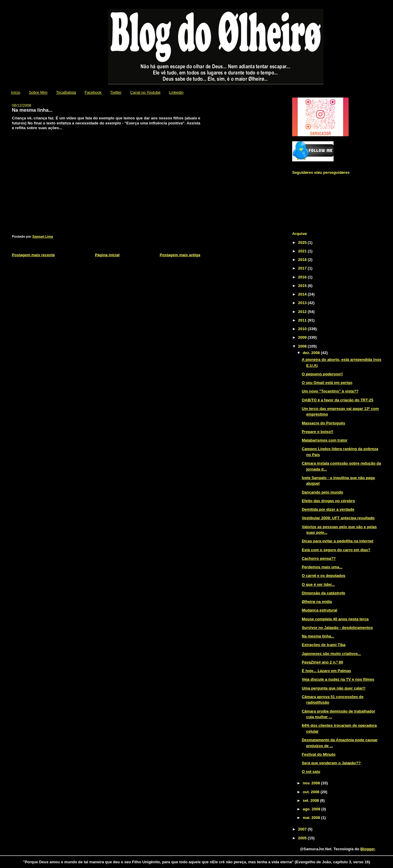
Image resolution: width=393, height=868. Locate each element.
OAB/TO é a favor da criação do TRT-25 (337, 400)
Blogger (367, 849)
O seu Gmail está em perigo (327, 383)
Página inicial (107, 255)
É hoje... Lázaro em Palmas (326, 671)
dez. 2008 (312, 353)
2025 (303, 242)
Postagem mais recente (33, 255)
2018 (303, 260)
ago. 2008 (312, 809)
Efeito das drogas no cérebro (328, 501)
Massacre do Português (323, 423)
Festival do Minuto (318, 754)
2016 (303, 277)
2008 (303, 346)
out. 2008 (312, 792)
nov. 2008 (312, 783)
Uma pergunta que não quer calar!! (333, 688)
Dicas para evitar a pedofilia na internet (337, 541)
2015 (303, 286)
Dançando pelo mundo (322, 492)
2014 (303, 294)
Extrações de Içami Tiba (324, 645)
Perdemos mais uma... (322, 567)
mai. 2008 (312, 818)
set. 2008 (312, 800)
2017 (303, 268)
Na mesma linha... (318, 636)
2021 (303, 251)
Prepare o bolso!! (317, 432)
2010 (303, 329)
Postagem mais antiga (180, 255)
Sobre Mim (38, 92)
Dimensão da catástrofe (323, 593)
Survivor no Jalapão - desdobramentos (337, 628)
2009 (303, 337)
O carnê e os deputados (323, 576)
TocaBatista (66, 92)
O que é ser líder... (318, 584)
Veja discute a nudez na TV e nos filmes (338, 679)
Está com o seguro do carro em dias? (336, 550)
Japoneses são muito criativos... (331, 654)
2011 (303, 320)
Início (16, 92)
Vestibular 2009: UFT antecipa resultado (338, 518)
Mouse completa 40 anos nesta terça (335, 619)
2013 (303, 303)
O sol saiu (311, 772)
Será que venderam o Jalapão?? (331, 763)
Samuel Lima (43, 236)
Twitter (116, 92)
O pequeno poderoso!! (322, 374)
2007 (303, 829)
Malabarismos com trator (325, 440)
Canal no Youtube (145, 92)
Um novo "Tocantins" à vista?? (330, 391)
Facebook (93, 92)
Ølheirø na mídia (317, 602)
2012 (303, 312)
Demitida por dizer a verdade (328, 509)
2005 (303, 838)
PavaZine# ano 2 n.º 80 (322, 662)
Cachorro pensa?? (319, 558)
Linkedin (176, 92)
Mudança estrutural (319, 610)
